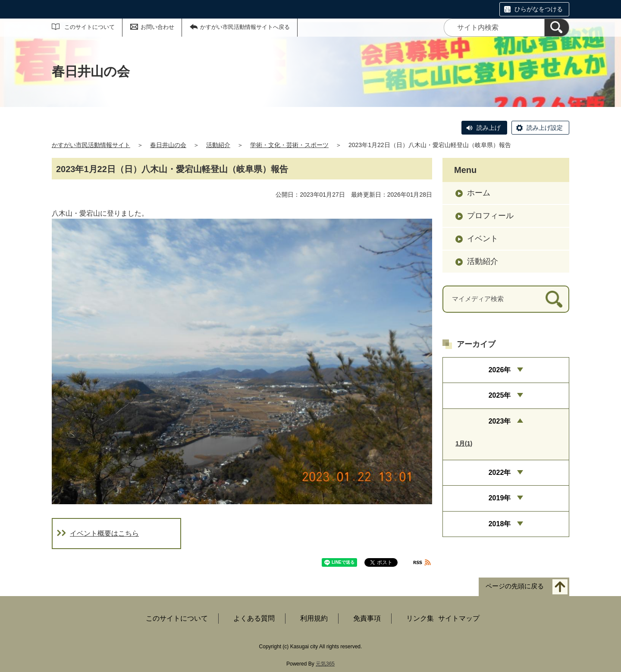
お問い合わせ (157, 27)
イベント (483, 239)
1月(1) (464, 443)
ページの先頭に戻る (515, 586)
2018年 (500, 524)
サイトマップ (459, 618)
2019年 (500, 498)
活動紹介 (218, 145)
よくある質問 (254, 618)
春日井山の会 (168, 145)
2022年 (500, 473)
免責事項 (367, 618)
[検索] (557, 28)
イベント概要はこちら (104, 533)
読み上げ (489, 128)
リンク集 (420, 618)
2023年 (500, 421)
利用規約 (314, 618)
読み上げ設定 (545, 128)
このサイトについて (89, 27)
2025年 (500, 395)
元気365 (325, 664)
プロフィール (490, 216)
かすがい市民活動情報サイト (91, 145)
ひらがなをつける (539, 9)
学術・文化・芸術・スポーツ (289, 145)
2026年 (500, 370)
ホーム (479, 193)
